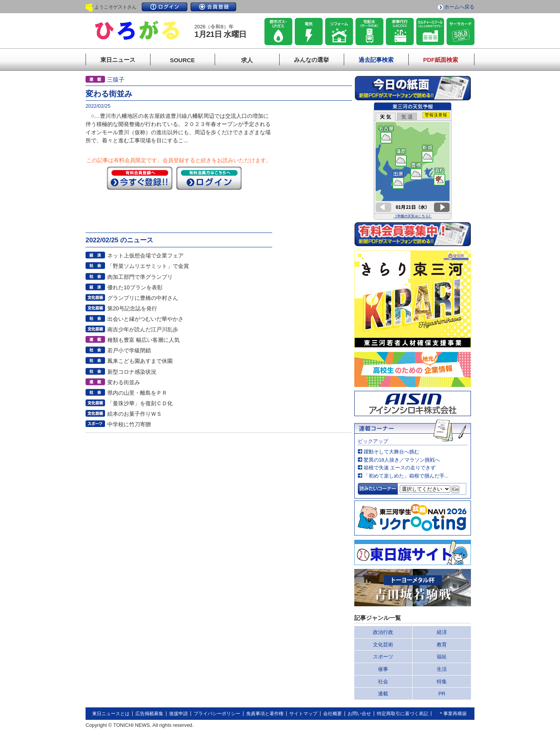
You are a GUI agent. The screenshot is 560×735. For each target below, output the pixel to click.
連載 (383, 694)
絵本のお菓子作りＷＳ (135, 414)
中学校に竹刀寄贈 (129, 424)
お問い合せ (359, 714)
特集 (442, 682)
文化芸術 (383, 645)
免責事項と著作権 (265, 714)
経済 (442, 632)
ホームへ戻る (459, 7)
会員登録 (213, 7)
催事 (383, 669)
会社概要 (332, 714)
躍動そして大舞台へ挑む (391, 452)
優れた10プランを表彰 (135, 287)
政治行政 (383, 632)
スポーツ (383, 657)
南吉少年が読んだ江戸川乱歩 (143, 329)
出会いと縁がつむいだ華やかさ (145, 319)
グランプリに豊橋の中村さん (143, 298)
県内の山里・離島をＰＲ (137, 393)
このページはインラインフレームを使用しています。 (413, 161)
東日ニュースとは (111, 714)
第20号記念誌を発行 (132, 308)
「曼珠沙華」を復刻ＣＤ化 (140, 403)
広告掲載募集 (149, 714)
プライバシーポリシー (217, 714)
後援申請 (178, 714)
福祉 (442, 657)
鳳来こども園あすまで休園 (140, 361)
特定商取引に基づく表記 (402, 714)
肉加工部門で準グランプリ (140, 277)
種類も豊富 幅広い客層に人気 (143, 340)
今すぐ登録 (140, 178)
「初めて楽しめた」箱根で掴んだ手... (406, 476)
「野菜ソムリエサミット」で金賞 (148, 266)
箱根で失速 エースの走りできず (400, 468)
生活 (442, 669)
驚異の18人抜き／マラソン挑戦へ (402, 460)
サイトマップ (303, 714)
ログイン (164, 7)
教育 (442, 645)
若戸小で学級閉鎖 (129, 350)
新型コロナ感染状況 (132, 372)
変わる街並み (124, 382)
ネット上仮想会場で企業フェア (145, 255)
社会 (383, 682)
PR (442, 694)
